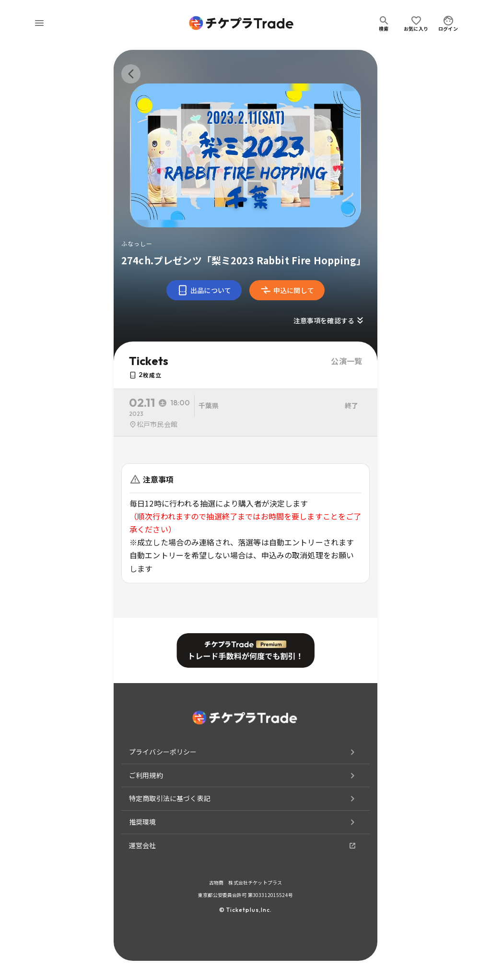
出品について (204, 290)
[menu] (39, 23)
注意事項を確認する (330, 320)
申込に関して (287, 290)
